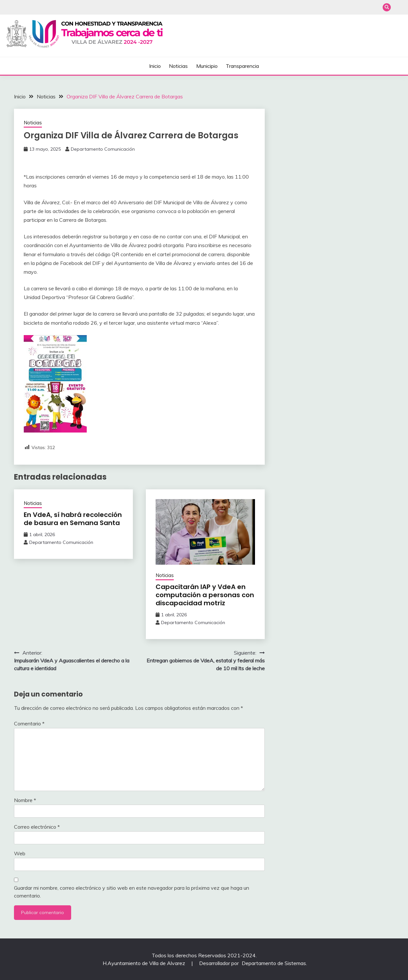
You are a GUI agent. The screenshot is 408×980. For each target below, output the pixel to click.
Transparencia (242, 66)
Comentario (29, 723)
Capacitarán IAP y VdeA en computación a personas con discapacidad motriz (205, 595)
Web (20, 853)
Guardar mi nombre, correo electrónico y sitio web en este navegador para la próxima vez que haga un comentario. (132, 892)
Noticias (178, 66)
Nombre (25, 800)
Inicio (155, 66)
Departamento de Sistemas (274, 963)
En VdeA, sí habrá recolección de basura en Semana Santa (73, 519)
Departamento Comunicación (103, 149)
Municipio (207, 66)
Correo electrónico (37, 827)
